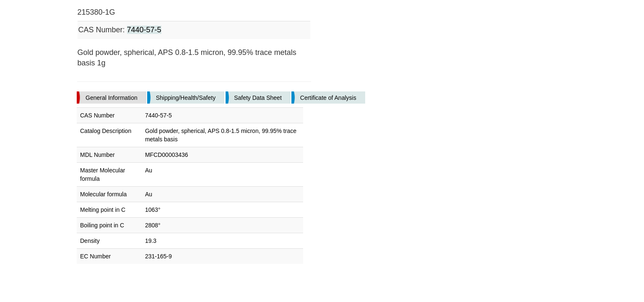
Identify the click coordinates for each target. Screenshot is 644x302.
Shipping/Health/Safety (186, 98)
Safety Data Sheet (258, 98)
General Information (112, 98)
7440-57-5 (144, 30)
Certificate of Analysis (328, 98)
